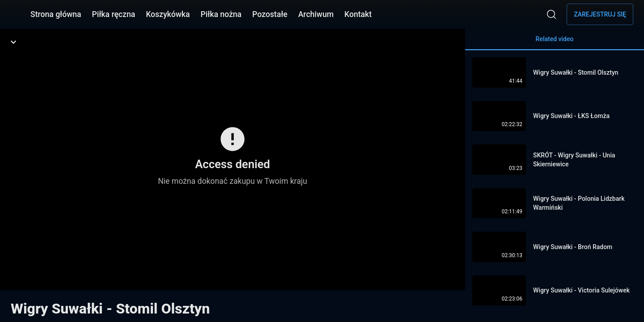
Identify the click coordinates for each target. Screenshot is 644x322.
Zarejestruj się (600, 14)
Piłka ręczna (114, 14)
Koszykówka (168, 14)
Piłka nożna (221, 14)
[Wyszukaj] (551, 14)
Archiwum (316, 14)
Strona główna (56, 14)
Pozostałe (270, 14)
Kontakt (358, 14)
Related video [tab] (555, 43)
